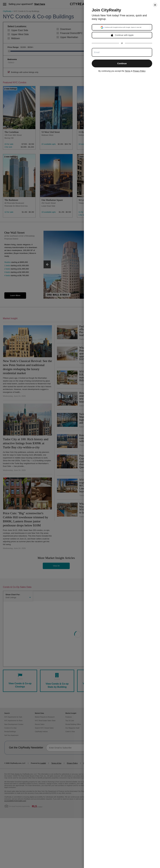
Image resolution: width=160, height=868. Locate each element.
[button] (121, 27)
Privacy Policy (139, 71)
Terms (128, 71)
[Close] (155, 5)
